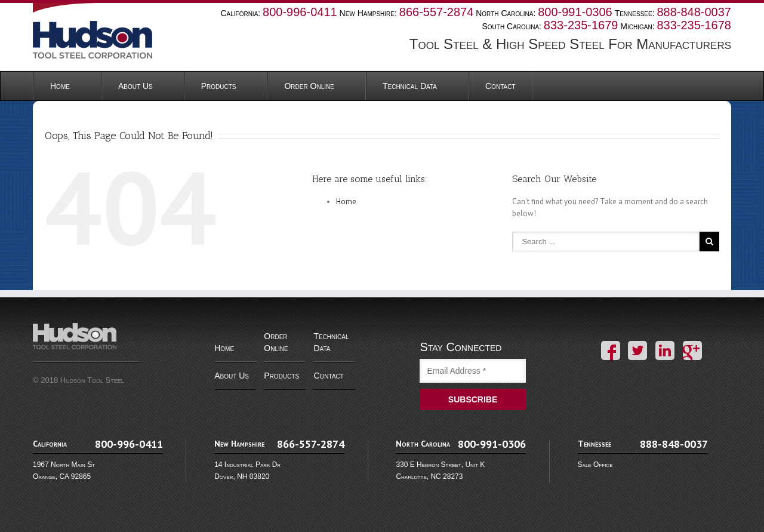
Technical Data (410, 86)
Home (60, 86)
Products (219, 86)
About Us (135, 86)
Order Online (309, 86)
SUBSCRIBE (473, 399)
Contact (500, 86)
